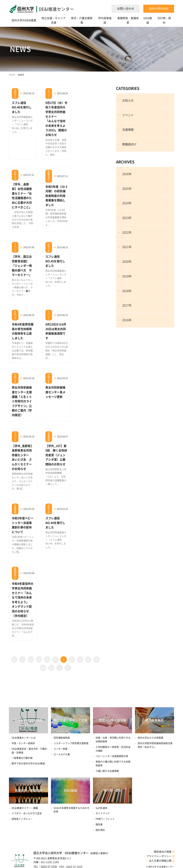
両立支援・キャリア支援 (54, 20)
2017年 (127, 305)
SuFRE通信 (101, 808)
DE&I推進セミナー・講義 (25, 808)
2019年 (127, 276)
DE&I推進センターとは (24, 738)
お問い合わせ (126, 9)
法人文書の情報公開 (160, 861)
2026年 (127, 174)
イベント (128, 115)
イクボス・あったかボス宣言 (27, 813)
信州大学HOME (159, 9)
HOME (12, 75)
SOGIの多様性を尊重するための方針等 (71, 810)
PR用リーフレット (105, 819)
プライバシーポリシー (159, 856)
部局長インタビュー (22, 819)
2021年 (127, 247)
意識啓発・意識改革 (128, 20)
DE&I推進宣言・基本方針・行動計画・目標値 (29, 751)
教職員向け (129, 144)
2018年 (127, 291)
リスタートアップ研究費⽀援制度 (71, 743)
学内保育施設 (105, 20)
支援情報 (128, 130)
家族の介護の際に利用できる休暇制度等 (113, 764)
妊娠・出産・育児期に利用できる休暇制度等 (113, 740)
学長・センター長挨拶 (23, 743)
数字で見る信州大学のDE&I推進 (28, 763)
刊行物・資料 (164, 20)
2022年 (127, 232)
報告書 (99, 824)
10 (43, 668)
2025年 (127, 189)
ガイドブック (103, 813)
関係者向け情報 (163, 852)
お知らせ (128, 100)
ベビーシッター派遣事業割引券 (112, 756)
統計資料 (100, 830)
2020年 (127, 262)
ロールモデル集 (62, 754)
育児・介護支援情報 (82, 20)
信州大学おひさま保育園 (150, 738)
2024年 (127, 203)
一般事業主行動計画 (22, 758)
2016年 (127, 320)
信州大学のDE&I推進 (24, 20)
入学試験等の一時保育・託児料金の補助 (113, 749)
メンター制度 (61, 749)
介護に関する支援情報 (107, 771)
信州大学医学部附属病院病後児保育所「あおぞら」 (155, 745)
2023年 (127, 218)
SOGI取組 (148, 20)
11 (51, 668)
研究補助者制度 (62, 738)
